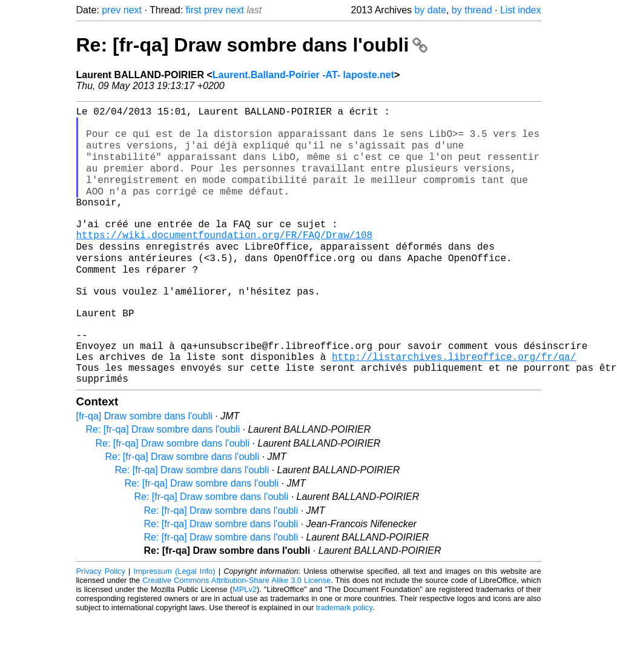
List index (521, 10)
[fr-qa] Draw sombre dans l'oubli (144, 471)
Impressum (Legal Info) (175, 626)
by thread (472, 10)
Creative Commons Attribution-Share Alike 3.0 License (236, 635)
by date (430, 10)
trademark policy (344, 663)
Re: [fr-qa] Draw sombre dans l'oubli (252, 45)
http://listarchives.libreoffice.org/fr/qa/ (454, 407)
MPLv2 (245, 644)
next (133, 10)
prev (111, 10)
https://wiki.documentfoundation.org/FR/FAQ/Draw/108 (225, 260)
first (194, 10)
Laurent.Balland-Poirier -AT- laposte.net (303, 75)
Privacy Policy (101, 626)
